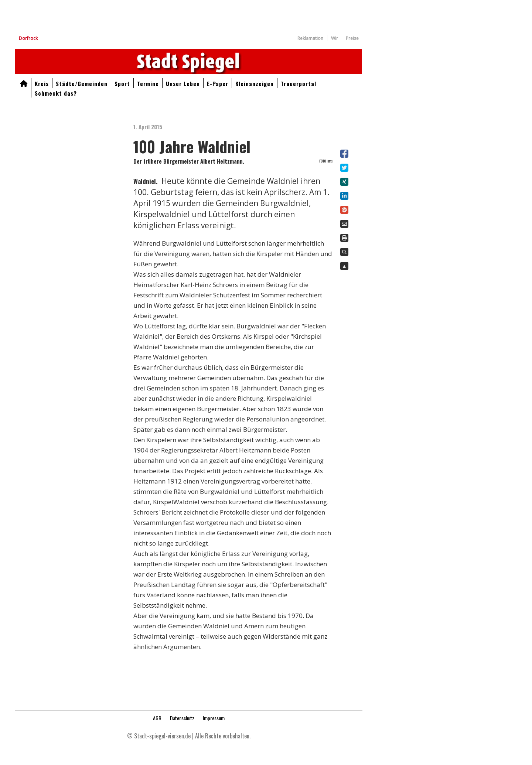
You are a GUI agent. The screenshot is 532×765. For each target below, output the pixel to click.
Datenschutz (182, 718)
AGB (157, 718)
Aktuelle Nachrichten (188, 62)
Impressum (214, 718)
